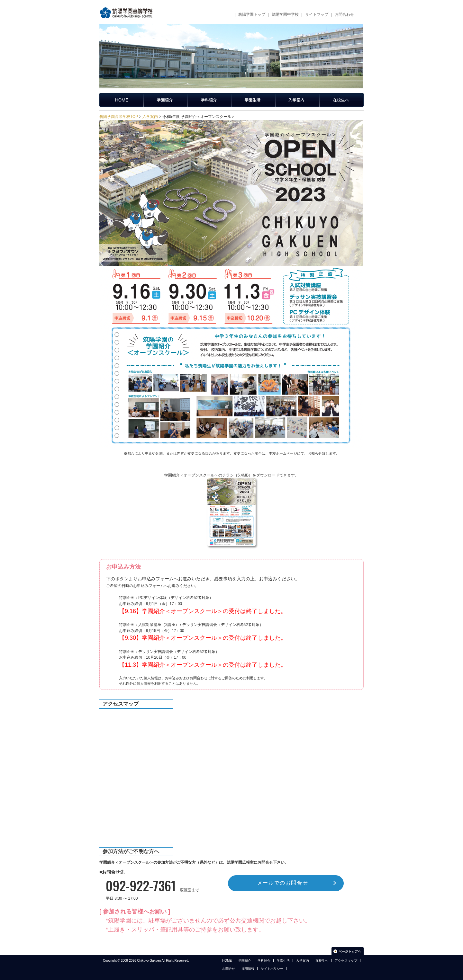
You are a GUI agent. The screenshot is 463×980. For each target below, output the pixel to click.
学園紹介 (165, 100)
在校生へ (342, 100)
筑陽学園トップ (252, 14)
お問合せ (229, 969)
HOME (227, 961)
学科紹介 (209, 100)
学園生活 (254, 100)
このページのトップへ (348, 951)
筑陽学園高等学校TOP (119, 117)
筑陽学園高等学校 (128, 13)
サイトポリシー (272, 969)
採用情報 (248, 969)
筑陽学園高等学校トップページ (121, 100)
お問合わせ (344, 14)
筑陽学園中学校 (285, 14)
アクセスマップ (346, 961)
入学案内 (298, 100)
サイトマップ (317, 14)
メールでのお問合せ (283, 883)
